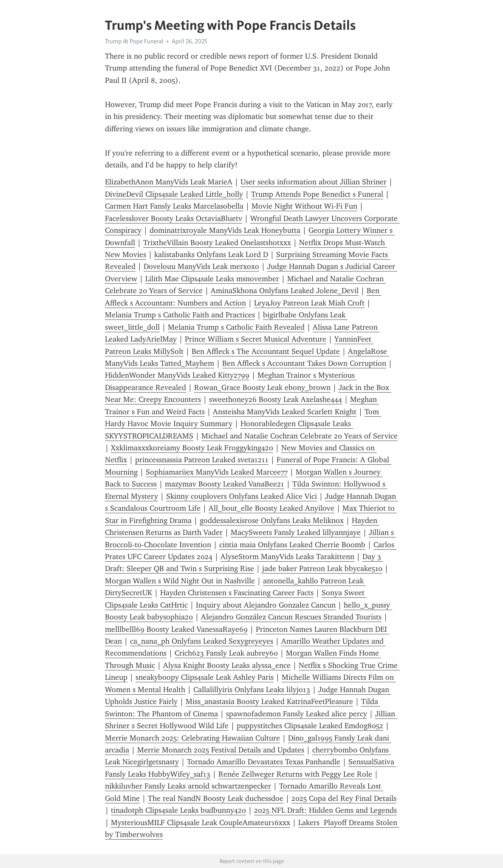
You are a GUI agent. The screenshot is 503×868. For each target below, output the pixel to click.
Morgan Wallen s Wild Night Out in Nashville (180, 581)
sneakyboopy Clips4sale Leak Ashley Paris (205, 677)
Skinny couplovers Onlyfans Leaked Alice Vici (242, 496)
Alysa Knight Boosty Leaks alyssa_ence (227, 665)
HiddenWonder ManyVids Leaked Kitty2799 (177, 375)
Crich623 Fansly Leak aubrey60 (226, 653)
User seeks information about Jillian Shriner (314, 182)
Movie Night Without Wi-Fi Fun (304, 206)
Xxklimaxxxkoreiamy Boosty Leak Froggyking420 (192, 448)
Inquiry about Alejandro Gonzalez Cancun (266, 605)
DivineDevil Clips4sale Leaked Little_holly (174, 194)
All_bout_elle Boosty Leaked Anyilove (271, 508)
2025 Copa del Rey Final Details (344, 798)
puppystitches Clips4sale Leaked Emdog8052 (310, 726)
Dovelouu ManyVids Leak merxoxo (201, 266)
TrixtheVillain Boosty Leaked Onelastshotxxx (217, 243)
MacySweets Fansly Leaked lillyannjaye (296, 532)
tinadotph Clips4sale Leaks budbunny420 (178, 810)
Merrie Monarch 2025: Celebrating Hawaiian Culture (192, 738)
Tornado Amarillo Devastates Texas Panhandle (264, 762)
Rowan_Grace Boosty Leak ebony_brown (262, 387)
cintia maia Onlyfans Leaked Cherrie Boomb (292, 545)
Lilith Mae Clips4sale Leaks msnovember (212, 279)
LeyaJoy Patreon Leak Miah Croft (309, 303)
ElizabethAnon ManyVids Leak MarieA (169, 182)
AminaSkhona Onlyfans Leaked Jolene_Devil (285, 291)
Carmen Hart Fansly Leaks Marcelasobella (174, 206)
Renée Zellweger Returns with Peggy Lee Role (295, 774)
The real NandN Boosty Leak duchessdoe (216, 798)
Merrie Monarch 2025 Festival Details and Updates (221, 750)
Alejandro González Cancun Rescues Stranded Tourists (291, 617)
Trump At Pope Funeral (134, 41)
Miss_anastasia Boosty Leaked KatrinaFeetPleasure (269, 701)
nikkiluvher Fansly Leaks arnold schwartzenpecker (188, 786)
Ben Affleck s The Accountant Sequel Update (266, 351)
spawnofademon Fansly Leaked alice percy (297, 714)
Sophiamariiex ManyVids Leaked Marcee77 (217, 472)
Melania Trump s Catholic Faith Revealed (236, 327)
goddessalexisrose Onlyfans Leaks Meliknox (272, 520)
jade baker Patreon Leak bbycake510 (322, 568)
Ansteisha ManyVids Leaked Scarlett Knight (285, 412)
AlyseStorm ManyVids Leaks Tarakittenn (287, 557)
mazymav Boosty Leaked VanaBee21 (225, 484)
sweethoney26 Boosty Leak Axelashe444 (276, 399)
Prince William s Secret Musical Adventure (256, 339)
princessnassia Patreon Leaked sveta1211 (202, 460)
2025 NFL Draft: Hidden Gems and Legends (325, 810)
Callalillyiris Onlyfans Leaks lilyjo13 (252, 690)
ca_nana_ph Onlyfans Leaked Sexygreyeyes (202, 641)
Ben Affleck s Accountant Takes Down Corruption (304, 363)
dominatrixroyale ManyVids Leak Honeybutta (225, 230)
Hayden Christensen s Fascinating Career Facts (237, 593)
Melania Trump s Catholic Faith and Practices (180, 315)
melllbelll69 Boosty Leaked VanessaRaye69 (176, 629)
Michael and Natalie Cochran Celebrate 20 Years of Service (300, 436)
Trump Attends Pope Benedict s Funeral (317, 194)
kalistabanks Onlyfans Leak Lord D (211, 254)
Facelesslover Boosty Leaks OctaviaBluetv (174, 218)
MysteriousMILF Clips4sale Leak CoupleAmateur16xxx (201, 823)
